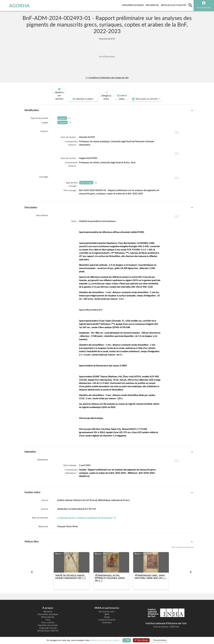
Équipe (107, 613)
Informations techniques (48, 610)
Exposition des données (48, 621)
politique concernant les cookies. (105, 640)
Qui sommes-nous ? (107, 607)
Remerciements (48, 613)
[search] (190, 5)
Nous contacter (48, 618)
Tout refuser (141, 640)
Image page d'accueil (48, 623)
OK (127, 640)
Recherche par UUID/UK (48, 626)
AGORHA (17, 5)
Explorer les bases (133, 5)
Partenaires (107, 618)
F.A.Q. (48, 615)
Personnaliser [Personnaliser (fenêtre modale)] (160, 640)
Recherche (153, 5)
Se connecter (204, 7)
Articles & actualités (174, 5)
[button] (32, 567)
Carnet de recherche (107, 615)
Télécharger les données (170, 89)
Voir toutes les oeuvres (183, 542)
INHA (107, 610)
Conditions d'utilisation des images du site (107, 77)
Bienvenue (48, 607)
